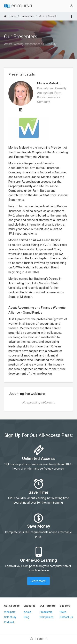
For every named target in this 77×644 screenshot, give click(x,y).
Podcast (9, 622)
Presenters (27, 16)
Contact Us (66, 617)
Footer (37, 639)
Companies (47, 617)
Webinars (10, 612)
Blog (27, 617)
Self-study (10, 617)
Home (10, 16)
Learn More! (38, 581)
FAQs (63, 612)
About (28, 612)
